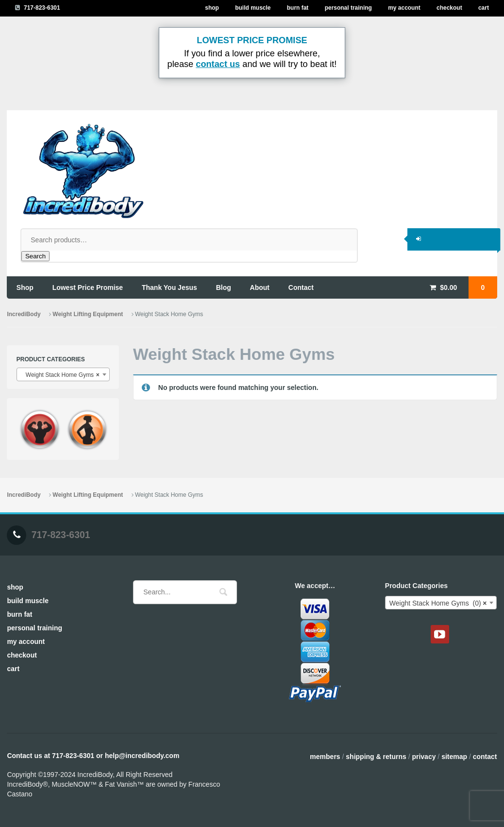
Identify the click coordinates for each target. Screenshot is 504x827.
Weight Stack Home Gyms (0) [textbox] (438, 603)
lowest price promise (88, 287)
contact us (218, 64)
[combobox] (63, 374)
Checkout (449, 8)
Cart (484, 8)
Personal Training (348, 8)
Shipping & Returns (376, 757)
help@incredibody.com (142, 756)
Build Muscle (253, 8)
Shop (212, 8)
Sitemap (454, 757)
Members (325, 757)
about (260, 287)
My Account (404, 8)
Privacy (424, 757)
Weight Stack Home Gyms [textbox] (60, 375)
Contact (485, 757)
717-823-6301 (42, 8)
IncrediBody (24, 314)
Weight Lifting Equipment (88, 314)
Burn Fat (298, 8)
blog (224, 287)
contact (301, 287)
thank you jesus (169, 287)
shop (25, 287)
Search (35, 256)
